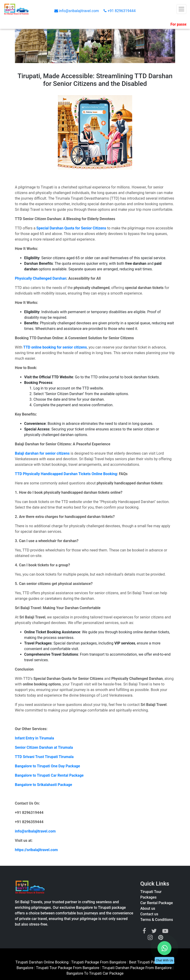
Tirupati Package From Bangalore (99, 962)
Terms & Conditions (157, 920)
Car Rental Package (157, 903)
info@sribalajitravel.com (77, 11)
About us (148, 908)
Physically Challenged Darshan (41, 278)
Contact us (149, 914)
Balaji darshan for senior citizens (42, 453)
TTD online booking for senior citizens (55, 347)
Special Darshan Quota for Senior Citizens (71, 228)
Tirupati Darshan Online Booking (42, 962)
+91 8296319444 (120, 11)
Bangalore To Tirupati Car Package (95, 973)
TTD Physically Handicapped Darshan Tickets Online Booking (66, 474)
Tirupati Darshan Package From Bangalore (137, 968)
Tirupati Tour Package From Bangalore (68, 968)
